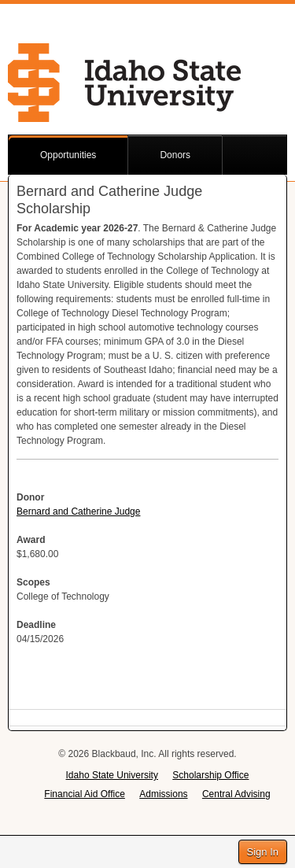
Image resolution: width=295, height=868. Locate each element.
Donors (175, 155)
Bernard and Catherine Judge (78, 512)
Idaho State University (112, 775)
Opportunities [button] (68, 155)
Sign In (263, 852)
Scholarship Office (210, 775)
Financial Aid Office (85, 794)
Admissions (163, 794)
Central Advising (236, 794)
